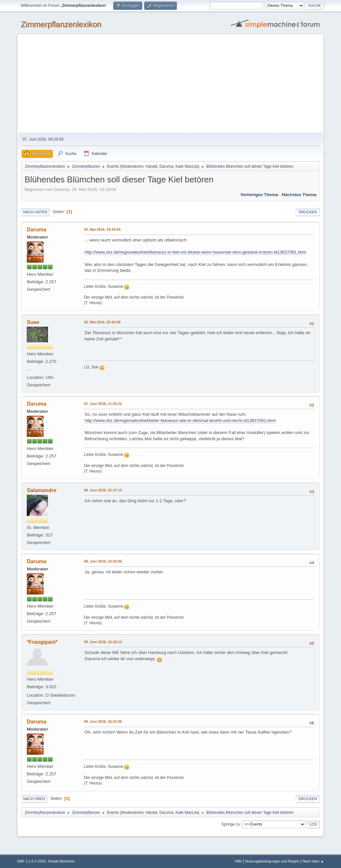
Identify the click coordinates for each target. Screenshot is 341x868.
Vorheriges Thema (259, 195)
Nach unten (35, 212)
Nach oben (34, 799)
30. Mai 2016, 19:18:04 (102, 229)
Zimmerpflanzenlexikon (61, 24)
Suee (33, 322)
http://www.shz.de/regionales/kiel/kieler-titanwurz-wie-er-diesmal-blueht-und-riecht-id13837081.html (180, 420)
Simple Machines (61, 861)
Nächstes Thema (299, 195)
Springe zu (231, 824)
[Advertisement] (170, 84)
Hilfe (239, 861)
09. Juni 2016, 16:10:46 (103, 721)
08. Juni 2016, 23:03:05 (103, 561)
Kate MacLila (187, 166)
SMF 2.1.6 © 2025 (31, 861)
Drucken (308, 212)
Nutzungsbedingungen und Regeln (272, 861)
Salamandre (42, 490)
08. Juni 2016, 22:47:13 (103, 490)
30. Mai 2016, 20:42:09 (102, 322)
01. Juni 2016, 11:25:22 (103, 404)
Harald (151, 166)
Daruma (166, 166)
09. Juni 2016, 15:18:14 (103, 642)
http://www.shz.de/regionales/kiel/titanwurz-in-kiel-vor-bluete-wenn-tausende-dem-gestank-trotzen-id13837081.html (195, 252)
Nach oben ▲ (313, 861)
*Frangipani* (42, 642)
